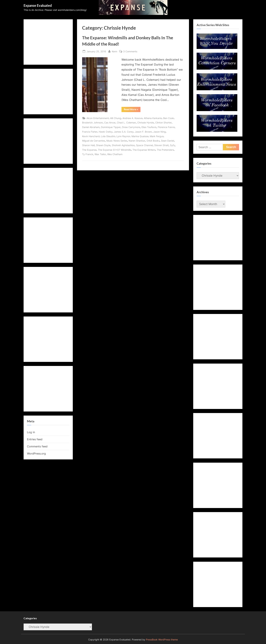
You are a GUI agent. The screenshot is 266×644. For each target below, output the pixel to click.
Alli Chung (116, 118)
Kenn (115, 51)
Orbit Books (153, 141)
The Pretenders (165, 150)
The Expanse (89, 150)
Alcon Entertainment (98, 118)
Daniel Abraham (91, 127)
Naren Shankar (137, 141)
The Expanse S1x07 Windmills (115, 150)
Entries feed (35, 439)
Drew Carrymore (131, 127)
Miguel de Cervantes (94, 141)
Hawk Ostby (106, 132)
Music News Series (117, 141)
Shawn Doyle (103, 145)
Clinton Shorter (163, 123)
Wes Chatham (115, 154)
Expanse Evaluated (38, 5)
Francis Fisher (90, 132)
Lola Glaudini (108, 136)
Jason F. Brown (143, 132)
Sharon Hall (88, 145)
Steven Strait (161, 145)
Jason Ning (159, 132)
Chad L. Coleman (126, 123)
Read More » (132, 110)
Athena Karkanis (153, 118)
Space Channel (144, 145)
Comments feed (37, 446)
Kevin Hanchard (91, 136)
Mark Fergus (157, 136)
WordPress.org (36, 453)
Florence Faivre (166, 127)
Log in (31, 432)
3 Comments (130, 51)
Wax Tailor (100, 154)
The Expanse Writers (144, 150)
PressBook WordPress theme (162, 640)
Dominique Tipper (111, 127)
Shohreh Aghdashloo (123, 145)
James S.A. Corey (124, 132)
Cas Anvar (110, 123)
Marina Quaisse (140, 136)
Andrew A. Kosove (132, 118)
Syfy (173, 145)
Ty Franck (88, 154)
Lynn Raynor (123, 136)
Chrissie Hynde (146, 123)
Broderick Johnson (92, 123)
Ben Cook (169, 118)
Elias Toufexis (149, 127)
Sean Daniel (168, 141)
